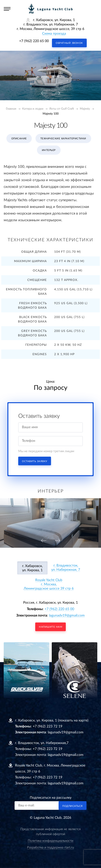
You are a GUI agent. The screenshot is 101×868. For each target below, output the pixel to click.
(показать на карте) (73, 720)
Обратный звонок (69, 43)
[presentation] (44, 93)
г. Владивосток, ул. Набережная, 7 (66, 568)
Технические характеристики (63, 139)
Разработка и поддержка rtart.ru (50, 848)
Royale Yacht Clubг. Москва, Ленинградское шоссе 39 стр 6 (49, 584)
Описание (19, 139)
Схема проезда (54, 34)
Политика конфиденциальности (50, 841)
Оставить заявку (35, 461)
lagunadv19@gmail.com (67, 616)
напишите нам (50, 627)
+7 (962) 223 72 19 (48, 726)
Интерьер (49, 150)
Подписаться (73, 806)
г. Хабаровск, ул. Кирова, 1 (32, 568)
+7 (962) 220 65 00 (34, 41)
